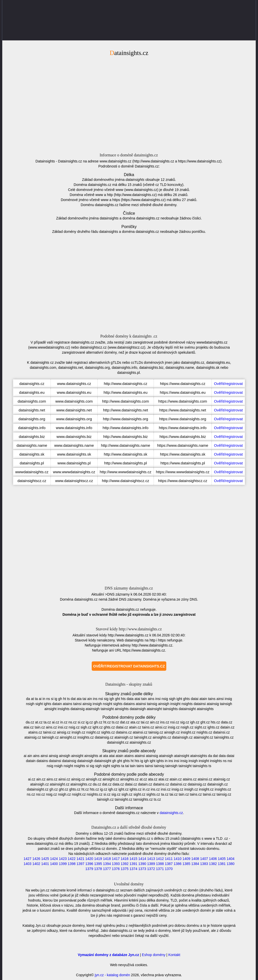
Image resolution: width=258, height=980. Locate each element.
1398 (72, 864)
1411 (169, 859)
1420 (89, 859)
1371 (160, 869)
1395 (98, 864)
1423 (63, 859)
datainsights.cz (171, 813)
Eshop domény (154, 955)
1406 (213, 859)
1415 (133, 859)
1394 (107, 864)
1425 (45, 859)
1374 (133, 869)
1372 (151, 869)
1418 (107, 859)
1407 (204, 859)
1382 (213, 864)
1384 (195, 864)
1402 (36, 864)
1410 (178, 859)
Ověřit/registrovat (228, 384)
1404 (230, 859)
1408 (195, 859)
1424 (54, 859)
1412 (160, 859)
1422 (72, 859)
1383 (204, 864)
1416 (125, 859)
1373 (142, 869)
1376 (116, 869)
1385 (186, 864)
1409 (186, 859)
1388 (160, 864)
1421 (80, 859)
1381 (222, 864)
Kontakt (174, 955)
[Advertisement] (129, 104)
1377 (107, 869)
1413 (151, 859)
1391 (133, 864)
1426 (36, 859)
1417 (116, 859)
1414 (142, 859)
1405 (222, 859)
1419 (98, 859)
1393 (116, 864)
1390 (142, 864)
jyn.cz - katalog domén (112, 975)
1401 (45, 864)
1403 (27, 864)
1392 (125, 864)
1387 (169, 864)
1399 (63, 864)
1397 (80, 864)
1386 (178, 864)
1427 (27, 859)
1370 (169, 869)
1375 (125, 869)
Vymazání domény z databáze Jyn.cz (108, 955)
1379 (89, 869)
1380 (230, 864)
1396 (89, 864)
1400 (54, 864)
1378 (98, 869)
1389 (151, 864)
